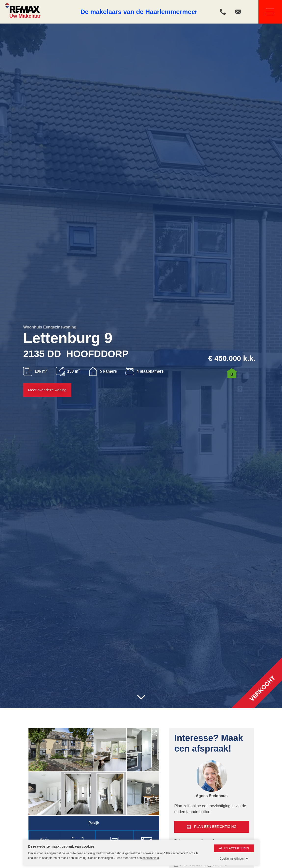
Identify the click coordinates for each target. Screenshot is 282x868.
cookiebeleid (151, 858)
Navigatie (266, 12)
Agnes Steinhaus (212, 796)
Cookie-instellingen (232, 859)
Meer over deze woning (47, 390)
